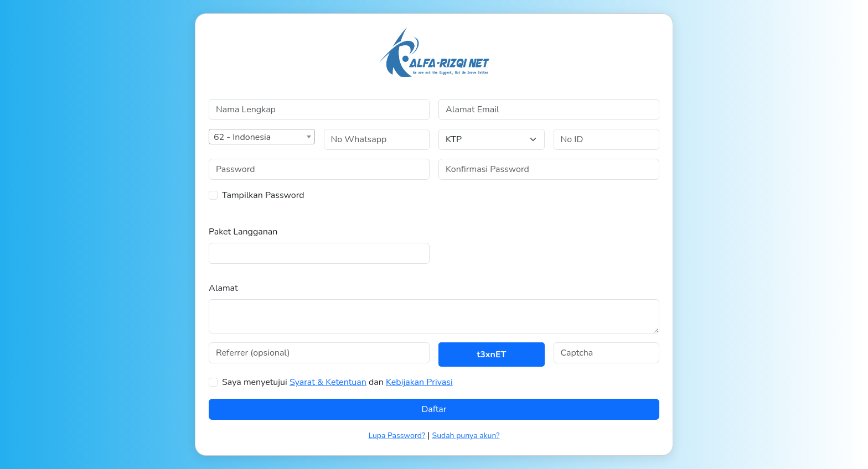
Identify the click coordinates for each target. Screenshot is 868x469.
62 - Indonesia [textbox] (242, 137)
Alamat (223, 288)
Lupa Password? (397, 436)
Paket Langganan (243, 232)
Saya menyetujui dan (337, 382)
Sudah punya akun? (466, 436)
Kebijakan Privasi (419, 382)
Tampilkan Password (263, 195)
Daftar (434, 409)
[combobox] (262, 137)
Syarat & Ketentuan (328, 382)
